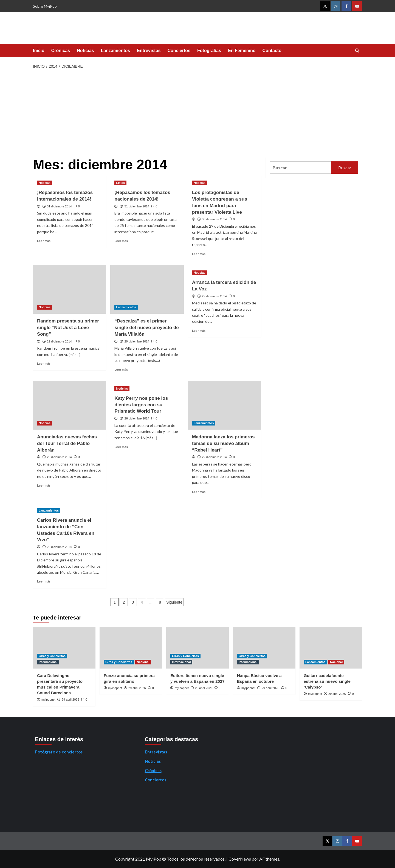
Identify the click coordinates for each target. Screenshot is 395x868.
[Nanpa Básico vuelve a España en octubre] (264, 648)
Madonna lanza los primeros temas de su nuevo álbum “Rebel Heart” (223, 443)
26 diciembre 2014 (137, 418)
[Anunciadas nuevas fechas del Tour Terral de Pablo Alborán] (70, 405)
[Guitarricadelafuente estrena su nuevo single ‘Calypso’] (331, 648)
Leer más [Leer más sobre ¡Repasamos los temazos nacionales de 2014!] (121, 241)
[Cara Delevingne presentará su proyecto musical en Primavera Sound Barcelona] (64, 648)
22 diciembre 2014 (214, 457)
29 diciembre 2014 (59, 341)
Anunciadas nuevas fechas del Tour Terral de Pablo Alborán (67, 443)
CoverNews (240, 859)
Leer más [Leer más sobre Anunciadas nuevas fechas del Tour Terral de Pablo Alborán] (44, 485)
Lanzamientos (116, 51)
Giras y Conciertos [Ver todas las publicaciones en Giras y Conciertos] (52, 656)
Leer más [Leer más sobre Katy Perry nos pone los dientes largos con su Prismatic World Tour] (121, 447)
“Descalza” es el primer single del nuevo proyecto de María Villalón (146, 328)
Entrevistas (149, 51)
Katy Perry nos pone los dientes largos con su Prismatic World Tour (141, 405)
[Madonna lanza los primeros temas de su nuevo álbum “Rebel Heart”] (225, 405)
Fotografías (209, 51)
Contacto (272, 51)
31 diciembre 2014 (59, 206)
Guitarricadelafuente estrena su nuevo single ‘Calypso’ (327, 681)
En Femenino (242, 51)
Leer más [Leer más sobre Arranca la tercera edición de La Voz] (199, 331)
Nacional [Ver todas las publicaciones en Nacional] (143, 662)
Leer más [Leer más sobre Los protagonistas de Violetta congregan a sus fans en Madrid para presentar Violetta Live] (199, 254)
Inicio (39, 51)
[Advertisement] (198, 113)
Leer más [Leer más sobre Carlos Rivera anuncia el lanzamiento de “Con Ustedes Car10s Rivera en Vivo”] (44, 581)
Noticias (85, 51)
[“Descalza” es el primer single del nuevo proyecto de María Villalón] (147, 289)
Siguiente (174, 602)
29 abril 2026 (70, 699)
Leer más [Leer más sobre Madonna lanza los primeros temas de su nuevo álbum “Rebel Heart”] (199, 492)
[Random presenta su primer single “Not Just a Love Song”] (70, 289)
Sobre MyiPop (45, 6)
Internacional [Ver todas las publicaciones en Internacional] (48, 662)
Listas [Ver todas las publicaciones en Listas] (120, 183)
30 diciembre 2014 (214, 219)
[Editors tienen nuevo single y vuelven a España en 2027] (198, 648)
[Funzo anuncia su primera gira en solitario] (131, 648)
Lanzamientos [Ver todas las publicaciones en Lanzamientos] (126, 307)
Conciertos (179, 51)
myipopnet (48, 699)
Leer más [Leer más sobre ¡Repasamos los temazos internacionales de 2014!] (44, 241)
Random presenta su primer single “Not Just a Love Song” (68, 328)
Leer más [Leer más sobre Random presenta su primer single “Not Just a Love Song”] (44, 363)
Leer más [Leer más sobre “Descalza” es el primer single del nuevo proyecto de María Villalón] (121, 369)
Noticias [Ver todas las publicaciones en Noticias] (45, 183)
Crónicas (61, 51)
